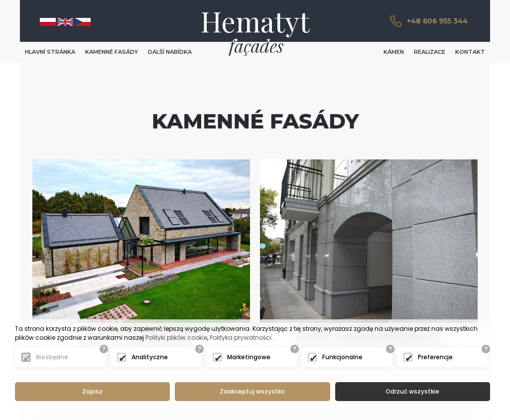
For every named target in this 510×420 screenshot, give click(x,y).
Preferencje (435, 357)
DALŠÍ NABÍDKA (170, 52)
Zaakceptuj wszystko (252, 391)
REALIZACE (430, 52)
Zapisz (92, 391)
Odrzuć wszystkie (412, 391)
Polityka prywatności (241, 338)
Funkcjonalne (342, 357)
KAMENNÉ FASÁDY (112, 52)
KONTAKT (470, 52)
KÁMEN (394, 52)
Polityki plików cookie (176, 338)
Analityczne (150, 357)
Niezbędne (52, 357)
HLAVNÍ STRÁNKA (50, 52)
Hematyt (255, 21)
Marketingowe (249, 357)
